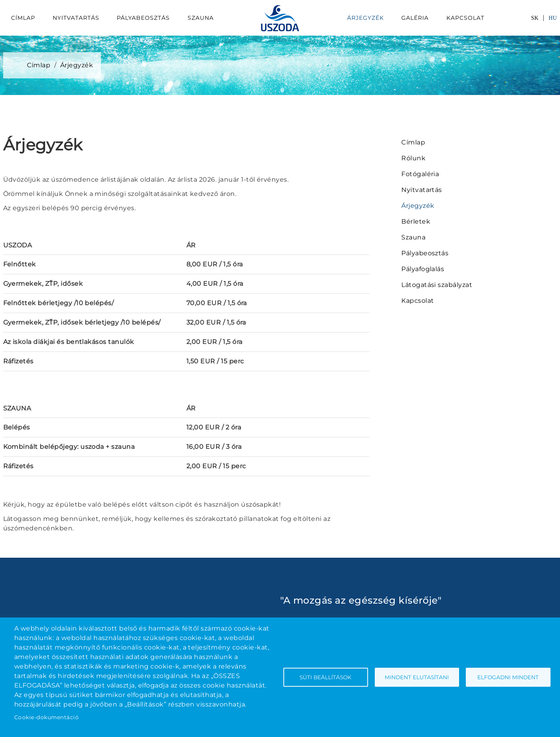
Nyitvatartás (76, 18)
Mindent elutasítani (417, 677)
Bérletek (416, 221)
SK (535, 18)
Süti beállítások (326, 677)
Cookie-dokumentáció (47, 717)
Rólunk (413, 158)
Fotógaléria (420, 174)
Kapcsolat (465, 18)
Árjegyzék (365, 18)
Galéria (415, 18)
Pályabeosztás (143, 18)
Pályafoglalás (423, 269)
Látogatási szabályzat (437, 285)
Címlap (23, 18)
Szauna (201, 18)
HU (553, 18)
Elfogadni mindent (508, 677)
